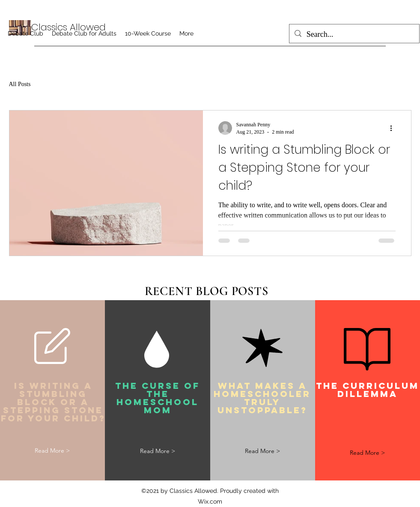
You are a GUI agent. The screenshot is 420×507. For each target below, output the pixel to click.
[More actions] (394, 128)
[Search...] (354, 35)
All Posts (20, 84)
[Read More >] (52, 451)
